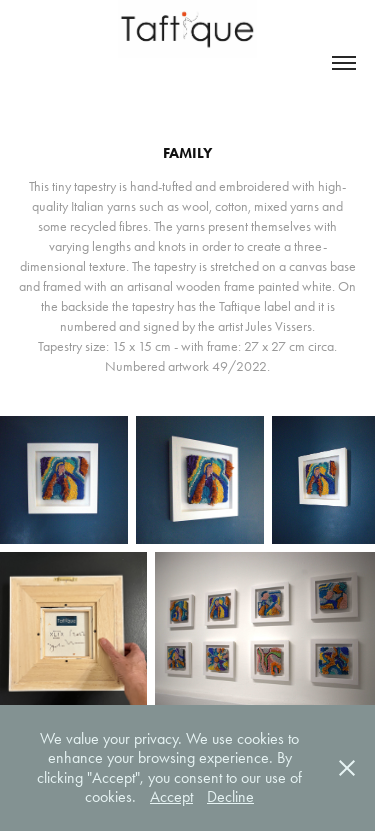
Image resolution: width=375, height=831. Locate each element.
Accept (171, 796)
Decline (230, 796)
